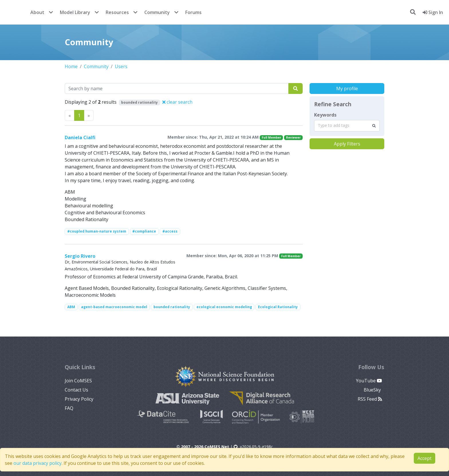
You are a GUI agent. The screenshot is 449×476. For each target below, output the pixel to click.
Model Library (75, 12)
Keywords (325, 115)
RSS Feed (370, 399)
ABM (71, 307)
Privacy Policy (79, 399)
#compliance (144, 231)
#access (170, 231)
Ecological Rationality (278, 307)
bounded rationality (172, 307)
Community (157, 12)
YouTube (369, 381)
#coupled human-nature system (97, 231)
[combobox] (347, 126)
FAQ (69, 408)
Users (121, 66)
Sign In (433, 12)
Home (71, 66)
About (37, 12)
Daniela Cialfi (80, 137)
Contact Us (76, 390)
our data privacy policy (38, 463)
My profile (347, 88)
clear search (177, 102)
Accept (425, 458)
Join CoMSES (78, 381)
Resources (117, 12)
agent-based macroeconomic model (114, 307)
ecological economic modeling (224, 307)
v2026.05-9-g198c (253, 447)
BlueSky (373, 390)
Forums (193, 12)
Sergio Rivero (80, 256)
